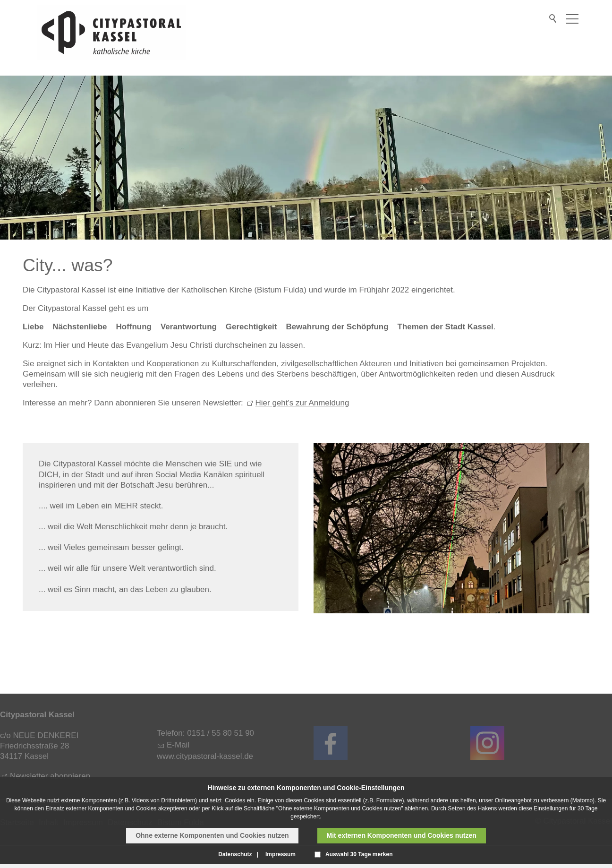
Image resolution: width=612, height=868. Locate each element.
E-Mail (178, 745)
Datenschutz (235, 854)
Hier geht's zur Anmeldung (302, 403)
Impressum (280, 854)
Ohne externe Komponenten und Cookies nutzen (212, 835)
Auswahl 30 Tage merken (359, 854)
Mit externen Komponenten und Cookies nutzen (402, 835)
